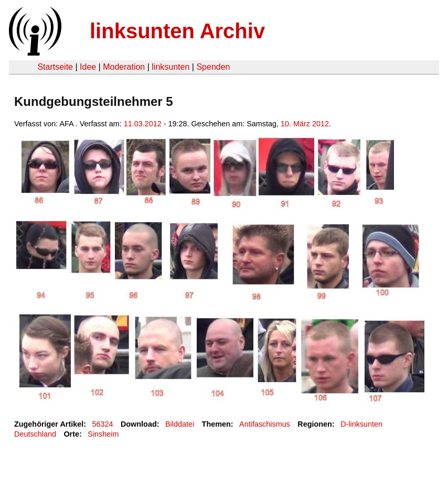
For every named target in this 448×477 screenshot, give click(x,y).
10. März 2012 (305, 124)
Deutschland (35, 434)
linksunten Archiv (177, 31)
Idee (88, 67)
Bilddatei (180, 424)
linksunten (170, 67)
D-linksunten (361, 424)
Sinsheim (103, 434)
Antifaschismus (265, 424)
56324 (103, 424)
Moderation (124, 67)
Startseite (55, 67)
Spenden (213, 67)
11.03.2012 (143, 124)
